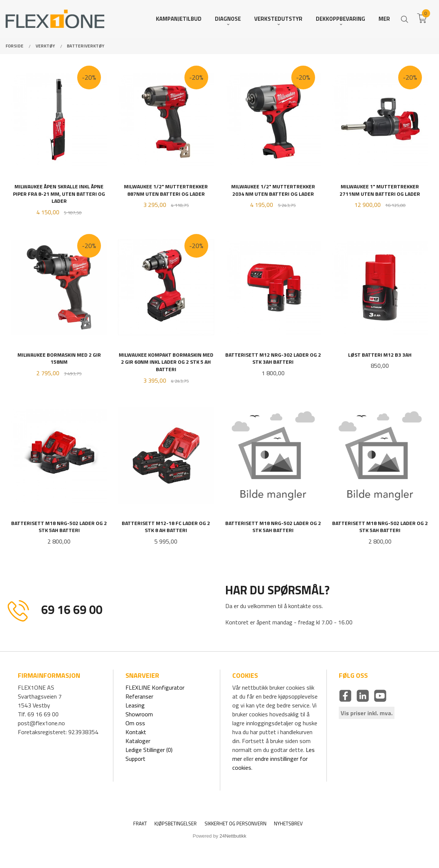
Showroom (139, 714)
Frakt (140, 824)
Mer (384, 19)
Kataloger (138, 741)
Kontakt (136, 732)
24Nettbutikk (233, 836)
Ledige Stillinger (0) (149, 750)
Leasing (135, 705)
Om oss (135, 723)
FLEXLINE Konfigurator (155, 687)
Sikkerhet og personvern (235, 824)
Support (135, 759)
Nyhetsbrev (288, 824)
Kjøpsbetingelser (176, 824)
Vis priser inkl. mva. (367, 713)
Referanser (139, 696)
